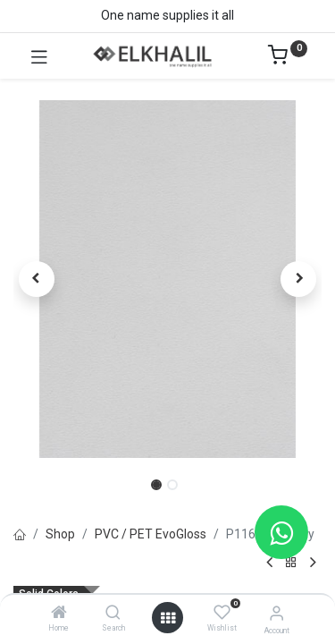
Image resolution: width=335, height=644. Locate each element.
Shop (60, 534)
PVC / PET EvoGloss (151, 534)
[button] (37, 279)
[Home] (59, 614)
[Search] (113, 614)
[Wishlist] (222, 613)
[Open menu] (168, 618)
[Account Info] (276, 613)
